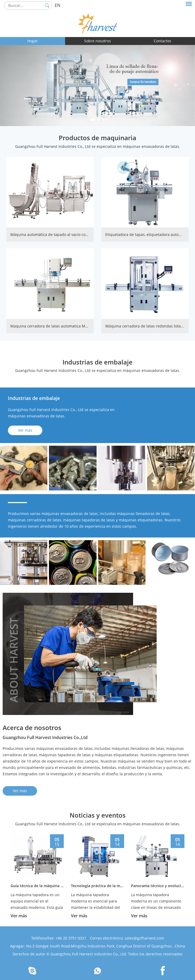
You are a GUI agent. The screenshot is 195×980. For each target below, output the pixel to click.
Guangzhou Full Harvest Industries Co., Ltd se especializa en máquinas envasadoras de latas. (98, 146)
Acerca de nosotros (32, 728)
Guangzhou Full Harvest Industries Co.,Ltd (45, 737)
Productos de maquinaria (97, 138)
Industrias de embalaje (97, 362)
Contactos (162, 41)
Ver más (25, 430)
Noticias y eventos (98, 815)
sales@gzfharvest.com (144, 938)
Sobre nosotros (97, 41)
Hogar (33, 41)
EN (58, 5)
